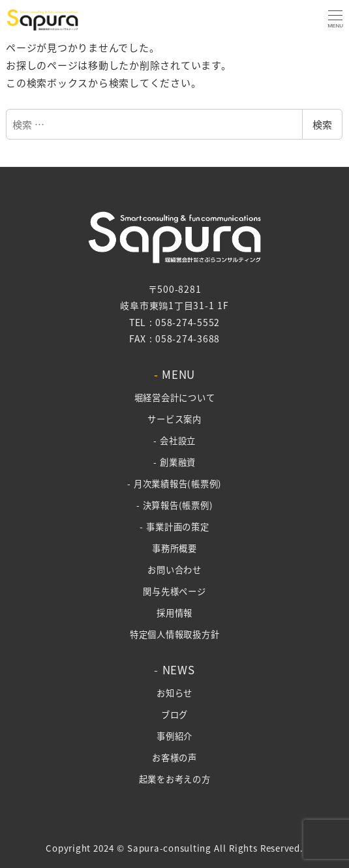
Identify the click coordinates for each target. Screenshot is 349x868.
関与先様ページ (174, 591)
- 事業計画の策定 (174, 527)
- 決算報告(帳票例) (175, 505)
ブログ (174, 714)
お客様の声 (174, 757)
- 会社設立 (174, 441)
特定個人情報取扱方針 (175, 634)
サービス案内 (174, 419)
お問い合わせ (174, 570)
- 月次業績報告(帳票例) (174, 484)
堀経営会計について (175, 397)
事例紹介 (174, 736)
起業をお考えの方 (175, 779)
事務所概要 (174, 548)
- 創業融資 (174, 462)
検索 (322, 124)
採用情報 (174, 613)
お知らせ (174, 693)
